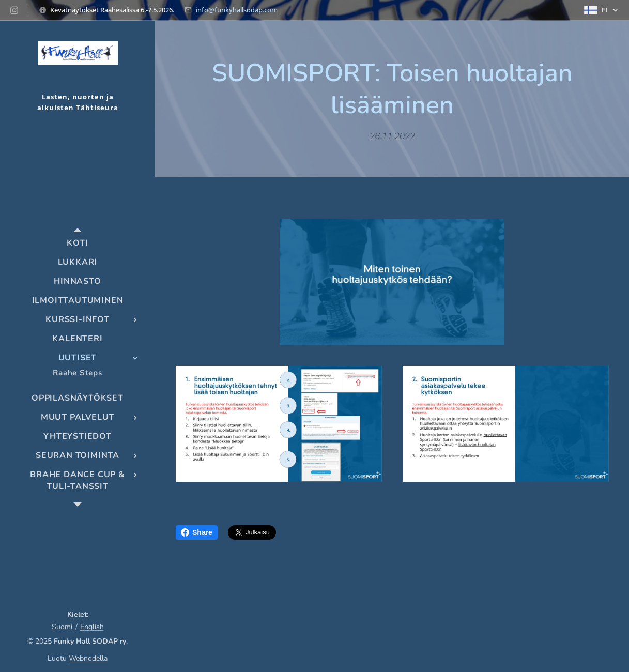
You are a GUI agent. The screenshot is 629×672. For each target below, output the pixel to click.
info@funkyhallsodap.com (237, 10)
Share (197, 532)
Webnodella (88, 658)
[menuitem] (78, 243)
